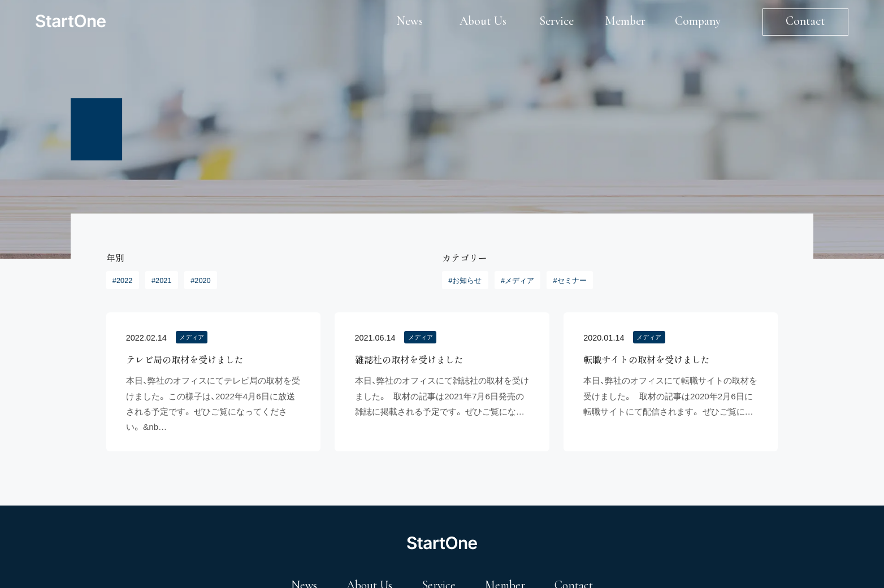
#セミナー (570, 280)
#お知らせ (465, 280)
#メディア (517, 280)
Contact (805, 21)
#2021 (162, 280)
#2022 (123, 280)
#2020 (201, 280)
